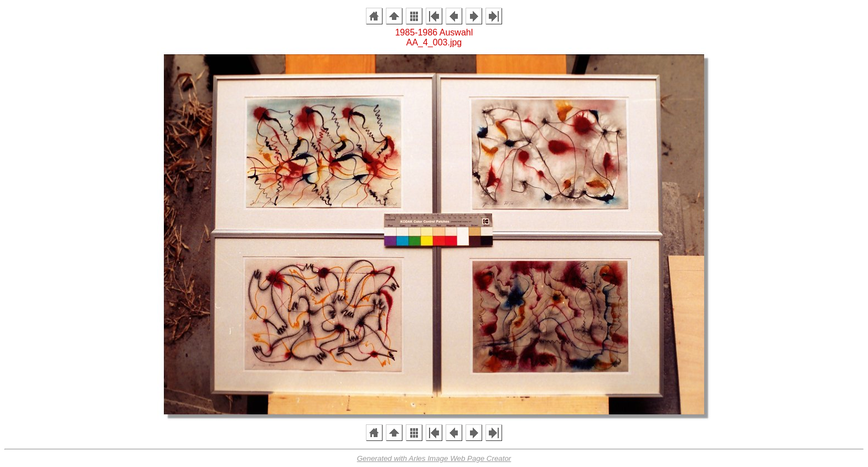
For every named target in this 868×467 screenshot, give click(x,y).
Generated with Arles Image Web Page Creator (434, 458)
